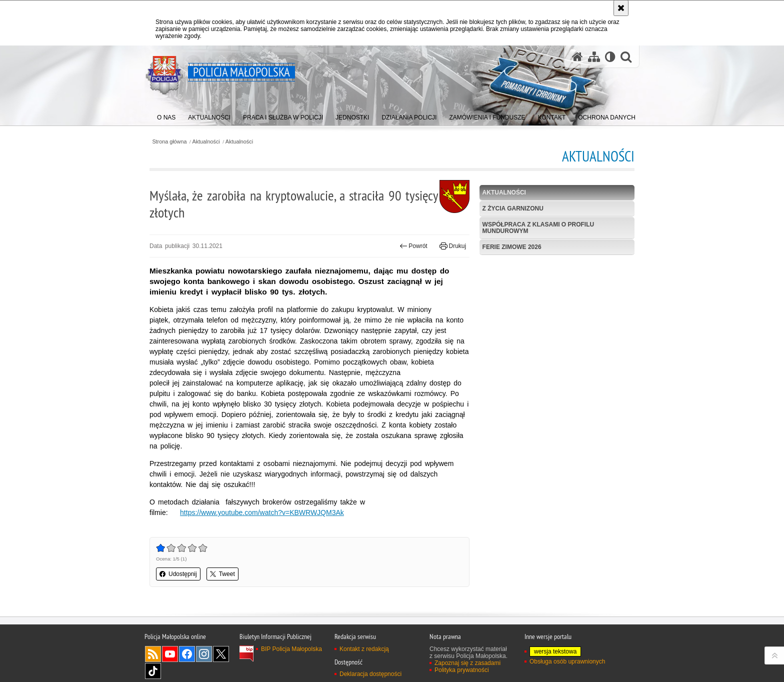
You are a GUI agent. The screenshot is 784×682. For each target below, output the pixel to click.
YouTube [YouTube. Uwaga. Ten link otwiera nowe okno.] (170, 654)
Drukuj (453, 246)
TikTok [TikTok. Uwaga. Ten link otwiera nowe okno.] (153, 671)
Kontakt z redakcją (364, 649)
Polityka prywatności (462, 670)
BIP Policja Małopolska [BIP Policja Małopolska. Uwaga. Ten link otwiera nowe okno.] (291, 649)
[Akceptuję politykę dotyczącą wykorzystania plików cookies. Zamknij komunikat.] (621, 8)
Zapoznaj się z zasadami (467, 663)
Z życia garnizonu (513, 208)
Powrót (413, 246)
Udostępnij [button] (178, 574)
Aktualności (206, 142)
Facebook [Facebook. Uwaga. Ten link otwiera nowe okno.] (187, 654)
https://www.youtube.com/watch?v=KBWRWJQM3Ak (262, 512)
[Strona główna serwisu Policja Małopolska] (577, 57)
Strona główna (169, 142)
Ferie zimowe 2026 (512, 247)
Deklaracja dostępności (370, 674)
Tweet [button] (222, 574)
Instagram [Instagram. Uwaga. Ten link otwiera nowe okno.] (204, 654)
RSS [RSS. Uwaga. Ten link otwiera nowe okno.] (153, 654)
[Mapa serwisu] (594, 57)
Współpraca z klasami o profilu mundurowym (538, 228)
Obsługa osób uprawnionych (567, 661)
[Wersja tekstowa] (610, 57)
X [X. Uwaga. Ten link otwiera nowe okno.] (221, 654)
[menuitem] (166, 115)
